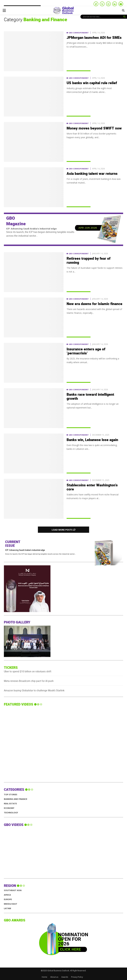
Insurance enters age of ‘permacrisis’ (86, 351)
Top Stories (11, 795)
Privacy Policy (77, 977)
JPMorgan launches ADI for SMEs (94, 38)
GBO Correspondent (79, 33)
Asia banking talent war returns (92, 174)
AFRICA (7, 895)
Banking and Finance (16, 799)
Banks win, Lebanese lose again (92, 440)
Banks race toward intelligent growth (90, 397)
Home (44, 977)
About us (54, 977)
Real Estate (10, 804)
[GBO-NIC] (62, 611)
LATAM (7, 908)
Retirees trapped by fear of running (88, 261)
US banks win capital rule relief (92, 83)
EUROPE (8, 899)
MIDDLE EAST (11, 904)
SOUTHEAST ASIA (13, 890)
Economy (9, 808)
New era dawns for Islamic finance (94, 304)
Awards (65, 977)
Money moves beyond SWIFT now (94, 128)
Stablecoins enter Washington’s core (92, 487)
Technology (11, 813)
